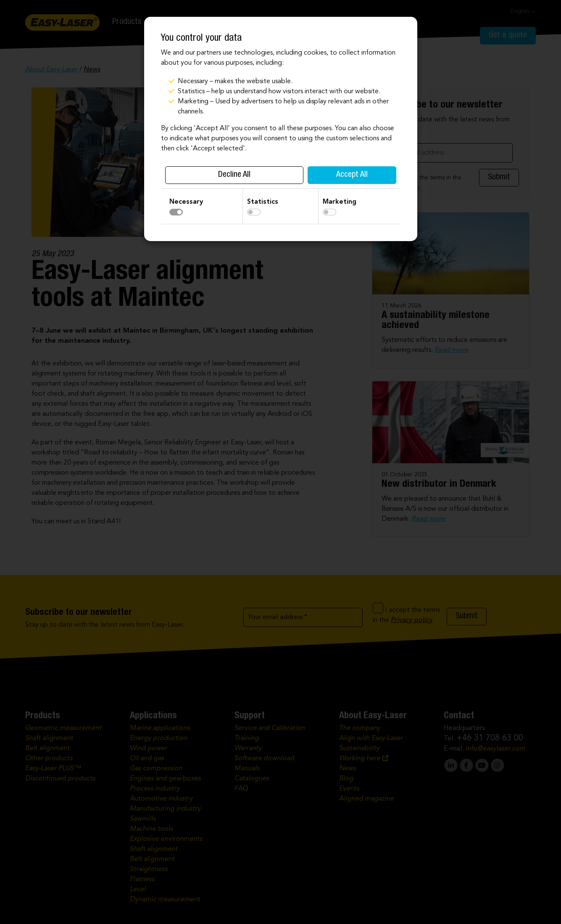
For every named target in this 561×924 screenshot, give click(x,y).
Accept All (352, 175)
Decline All (234, 175)
